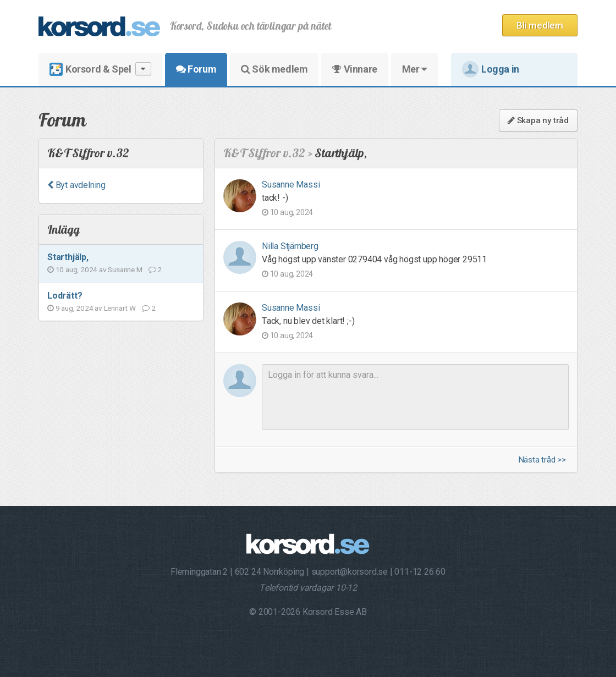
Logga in (491, 69)
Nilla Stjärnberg (290, 246)
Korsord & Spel (100, 69)
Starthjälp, (68, 257)
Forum (196, 69)
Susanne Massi (291, 185)
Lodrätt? (65, 296)
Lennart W (120, 308)
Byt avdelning (76, 185)
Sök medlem (274, 69)
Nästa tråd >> (542, 460)
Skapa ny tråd (538, 120)
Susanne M (125, 269)
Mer (414, 69)
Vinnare (354, 69)
